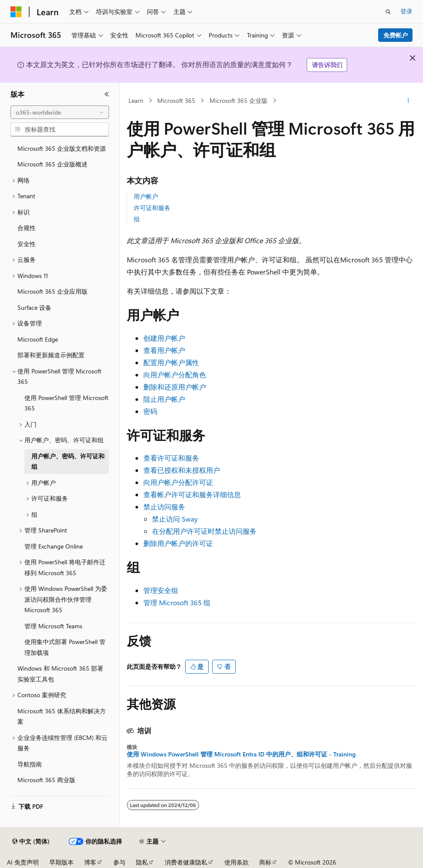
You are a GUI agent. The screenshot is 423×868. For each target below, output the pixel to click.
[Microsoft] (16, 12)
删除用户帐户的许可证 (178, 543)
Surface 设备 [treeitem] (34, 307)
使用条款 (237, 862)
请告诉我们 (327, 65)
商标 (265, 862)
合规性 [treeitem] (27, 228)
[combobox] (60, 112)
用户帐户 (146, 196)
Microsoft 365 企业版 (239, 100)
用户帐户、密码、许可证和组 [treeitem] (68, 461)
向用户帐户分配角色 (175, 375)
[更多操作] (408, 101)
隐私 (142, 862)
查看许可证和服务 (171, 458)
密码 (150, 411)
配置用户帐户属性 (171, 362)
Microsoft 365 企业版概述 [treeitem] (52, 164)
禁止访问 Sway (175, 519)
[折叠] (107, 94)
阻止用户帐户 (164, 399)
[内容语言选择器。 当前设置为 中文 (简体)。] (31, 841)
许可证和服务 (152, 208)
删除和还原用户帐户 (175, 387)
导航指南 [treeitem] (30, 764)
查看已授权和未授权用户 (182, 470)
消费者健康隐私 (186, 862)
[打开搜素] (388, 12)
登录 (406, 11)
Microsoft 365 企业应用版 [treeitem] (52, 291)
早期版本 (61, 862)
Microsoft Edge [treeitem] (38, 339)
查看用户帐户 (164, 350)
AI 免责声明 (23, 862)
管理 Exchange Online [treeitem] (54, 546)
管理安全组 (161, 590)
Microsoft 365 (176, 100)
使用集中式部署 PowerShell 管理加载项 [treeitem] (65, 647)
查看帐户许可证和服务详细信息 (192, 494)
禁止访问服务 (164, 507)
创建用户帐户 (164, 338)
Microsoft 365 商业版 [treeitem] (46, 780)
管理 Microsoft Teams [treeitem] (53, 626)
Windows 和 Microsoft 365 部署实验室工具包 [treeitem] (60, 674)
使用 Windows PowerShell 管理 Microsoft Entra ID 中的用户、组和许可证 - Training (241, 754)
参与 (119, 862)
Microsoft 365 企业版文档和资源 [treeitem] (62, 148)
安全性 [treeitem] (27, 244)
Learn (136, 100)
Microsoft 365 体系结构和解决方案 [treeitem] (62, 716)
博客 (90, 862)
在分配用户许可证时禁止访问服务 (204, 531)
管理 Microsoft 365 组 (177, 602)
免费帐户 (396, 35)
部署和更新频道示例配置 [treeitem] (51, 355)
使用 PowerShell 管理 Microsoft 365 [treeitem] (66, 403)
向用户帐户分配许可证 (178, 482)
